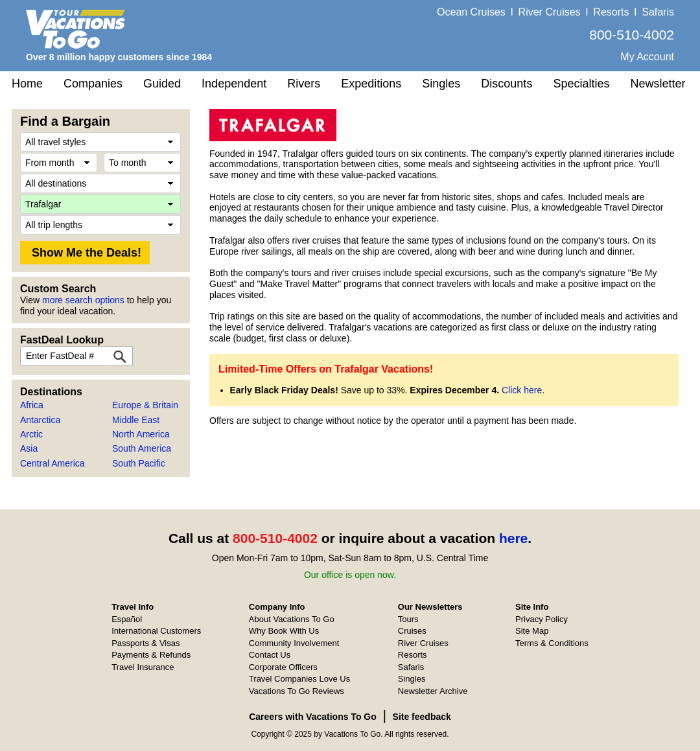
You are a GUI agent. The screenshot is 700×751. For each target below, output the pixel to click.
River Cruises (550, 12)
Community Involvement (294, 643)
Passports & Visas (146, 643)
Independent (234, 84)
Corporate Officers (283, 667)
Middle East (136, 420)
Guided (162, 84)
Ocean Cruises (471, 12)
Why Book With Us (284, 631)
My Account (647, 57)
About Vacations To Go (292, 619)
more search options (83, 300)
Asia (29, 448)
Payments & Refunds (151, 655)
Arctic (31, 434)
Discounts (507, 84)
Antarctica (40, 420)
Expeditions (371, 84)
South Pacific (139, 463)
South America (142, 448)
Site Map (532, 631)
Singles (441, 84)
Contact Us (270, 655)
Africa (32, 405)
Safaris (658, 12)
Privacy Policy (542, 619)
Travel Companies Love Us (299, 679)
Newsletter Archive (433, 691)
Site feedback (422, 717)
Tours (408, 619)
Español (127, 619)
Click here (522, 390)
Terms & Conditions (552, 643)
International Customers (156, 631)
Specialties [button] (581, 84)
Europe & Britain (145, 405)
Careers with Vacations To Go (313, 717)
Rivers (304, 84)
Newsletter (658, 84)
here (513, 538)
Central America (52, 463)
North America (141, 434)
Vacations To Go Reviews (297, 691)
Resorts (611, 12)
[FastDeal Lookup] (120, 356)
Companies (93, 84)
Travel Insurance (143, 667)
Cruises (412, 631)
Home (27, 84)
